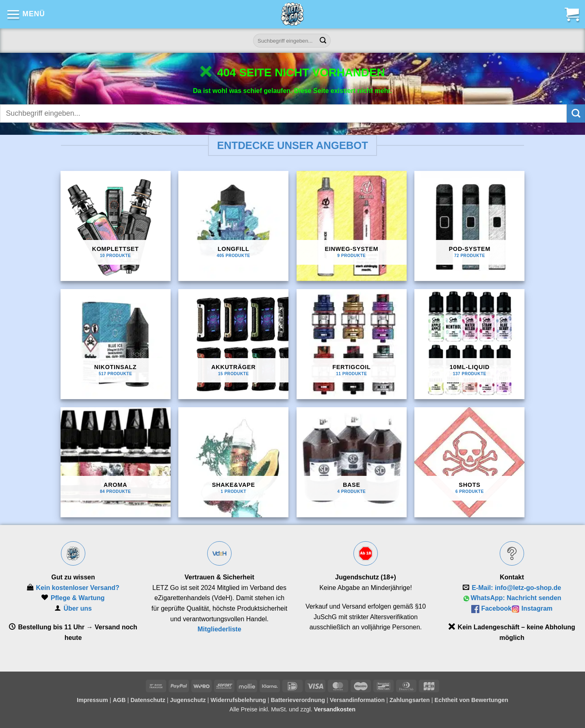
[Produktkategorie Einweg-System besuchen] (352, 226)
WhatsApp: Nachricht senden (516, 598)
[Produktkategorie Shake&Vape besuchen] (233, 462)
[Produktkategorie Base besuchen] (352, 462)
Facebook (496, 608)
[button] (26, 14)
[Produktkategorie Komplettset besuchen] (116, 226)
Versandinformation (357, 700)
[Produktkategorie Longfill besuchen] (233, 226)
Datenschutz (148, 700)
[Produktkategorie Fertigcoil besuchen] (352, 344)
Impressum (92, 700)
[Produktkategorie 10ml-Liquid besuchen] (469, 344)
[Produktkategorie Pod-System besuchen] (469, 226)
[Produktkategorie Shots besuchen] (469, 462)
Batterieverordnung (298, 700)
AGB (119, 700)
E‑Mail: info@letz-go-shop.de (516, 588)
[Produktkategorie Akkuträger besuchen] (233, 344)
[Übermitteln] (323, 41)
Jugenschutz (188, 700)
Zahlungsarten (410, 700)
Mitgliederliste (219, 629)
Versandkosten (335, 709)
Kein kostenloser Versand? (77, 588)
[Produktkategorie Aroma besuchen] (116, 462)
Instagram (537, 608)
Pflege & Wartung (78, 598)
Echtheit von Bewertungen (472, 700)
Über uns (78, 608)
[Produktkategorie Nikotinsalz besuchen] (116, 344)
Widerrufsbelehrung (238, 700)
